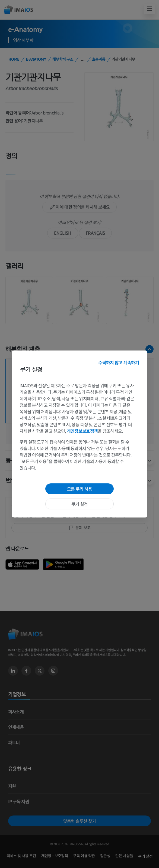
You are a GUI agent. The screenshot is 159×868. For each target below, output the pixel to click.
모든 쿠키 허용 (79, 489)
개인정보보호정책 (82, 431)
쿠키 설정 (80, 504)
